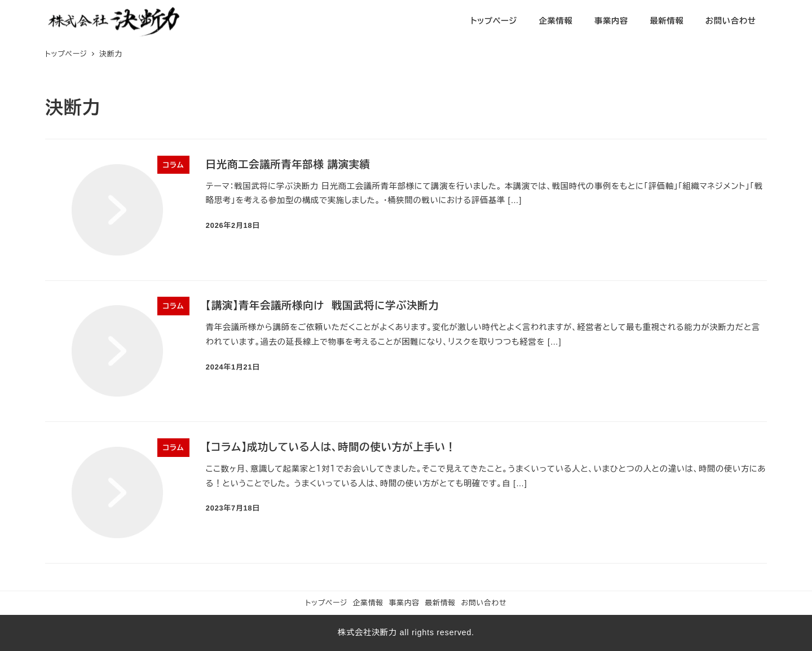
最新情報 (440, 603)
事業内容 (404, 603)
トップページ (326, 603)
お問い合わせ (484, 603)
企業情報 (368, 603)
